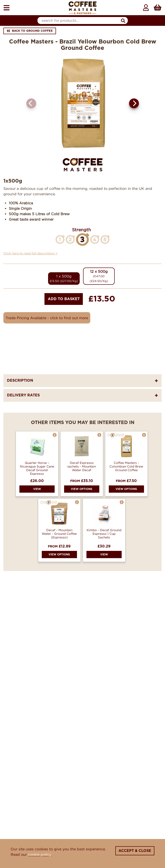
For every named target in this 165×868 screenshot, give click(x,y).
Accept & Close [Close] (135, 851)
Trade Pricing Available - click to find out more (47, 318)
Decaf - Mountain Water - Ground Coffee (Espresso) (59, 534)
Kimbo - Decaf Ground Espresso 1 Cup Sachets (104, 534)
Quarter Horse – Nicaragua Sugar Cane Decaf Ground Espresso (37, 468)
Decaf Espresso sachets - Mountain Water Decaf (82, 466)
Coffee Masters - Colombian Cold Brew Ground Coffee (126, 466)
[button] (134, 103)
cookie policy (40, 854)
